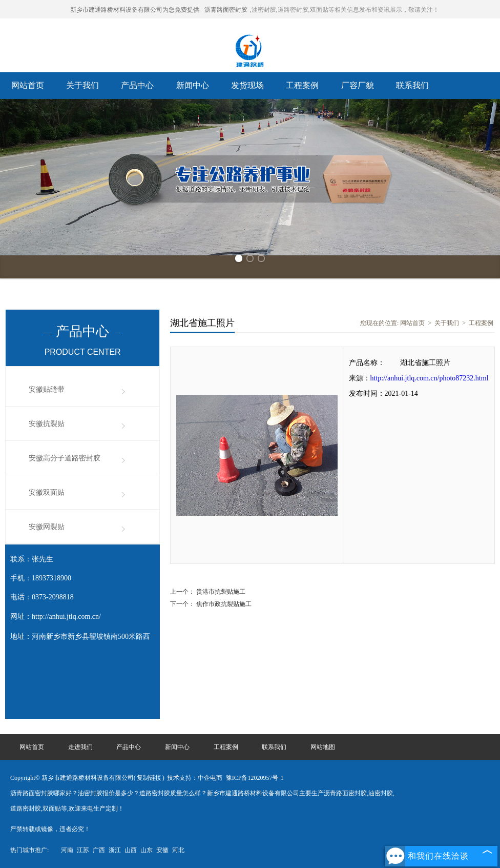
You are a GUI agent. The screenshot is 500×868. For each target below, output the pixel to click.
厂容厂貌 (358, 85)
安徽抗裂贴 (47, 424)
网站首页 (28, 85)
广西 (99, 850)
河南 (67, 850)
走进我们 (80, 747)
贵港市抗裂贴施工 (220, 592)
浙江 (115, 850)
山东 (147, 850)
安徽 (162, 850)
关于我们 (82, 85)
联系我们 (412, 85)
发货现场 (247, 85)
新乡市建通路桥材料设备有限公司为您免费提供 (135, 10)
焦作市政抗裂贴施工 (223, 604)
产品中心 (137, 85)
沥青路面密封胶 (226, 10)
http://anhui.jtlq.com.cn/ (66, 617)
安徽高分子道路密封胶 (65, 458)
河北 (178, 850)
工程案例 (302, 85)
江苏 (83, 850)
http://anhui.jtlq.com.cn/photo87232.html (430, 378)
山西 (131, 850)
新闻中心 (193, 85)
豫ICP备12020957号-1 (255, 778)
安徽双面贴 (47, 492)
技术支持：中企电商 (195, 778)
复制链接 (149, 778)
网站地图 (323, 747)
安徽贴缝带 (47, 389)
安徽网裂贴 (47, 527)
